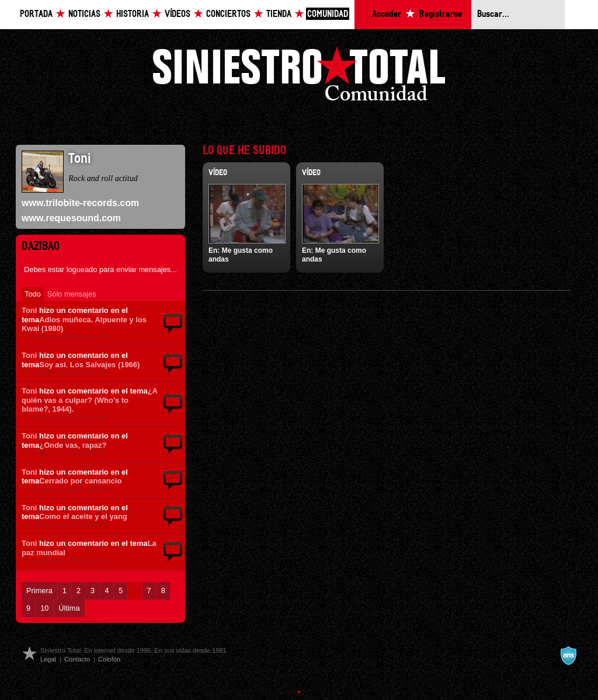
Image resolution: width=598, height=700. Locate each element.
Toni (29, 310)
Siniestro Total (299, 77)
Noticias (84, 14)
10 (44, 608)
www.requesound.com (71, 218)
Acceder (387, 14)
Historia (133, 14)
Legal (48, 659)
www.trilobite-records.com (80, 203)
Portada (36, 14)
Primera (39, 591)
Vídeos (178, 14)
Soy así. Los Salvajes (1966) (89, 365)
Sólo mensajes (72, 294)
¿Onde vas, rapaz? (73, 445)
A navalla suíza (568, 656)
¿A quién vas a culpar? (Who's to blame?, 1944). (89, 400)
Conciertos (228, 14)
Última (69, 608)
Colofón (109, 659)
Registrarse (441, 14)
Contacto (77, 659)
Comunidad (328, 14)
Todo (33, 294)
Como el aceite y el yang (83, 516)
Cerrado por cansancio (80, 481)
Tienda (279, 14)
